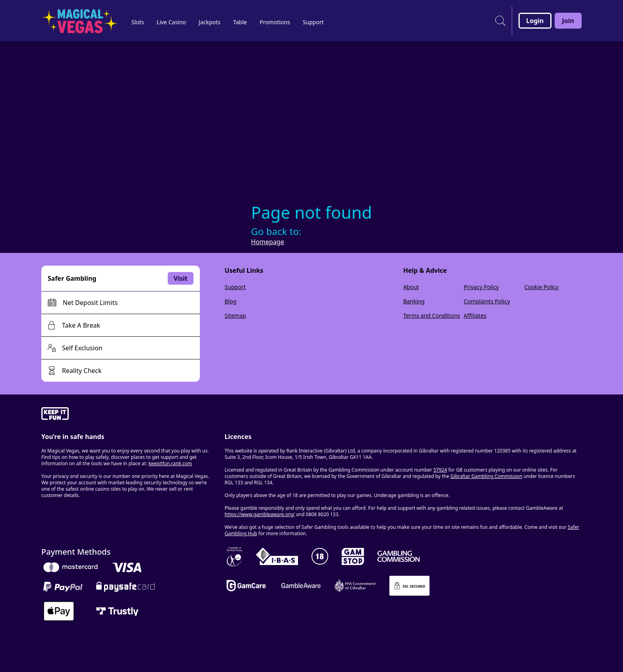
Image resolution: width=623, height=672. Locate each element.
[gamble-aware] (128, 415)
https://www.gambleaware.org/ (260, 514)
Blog (230, 301)
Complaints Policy (487, 301)
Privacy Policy (481, 287)
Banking (414, 301)
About (411, 287)
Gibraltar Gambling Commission (487, 476)
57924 (440, 470)
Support (235, 287)
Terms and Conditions (432, 316)
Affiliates (475, 316)
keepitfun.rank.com (170, 463)
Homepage (268, 242)
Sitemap (235, 316)
